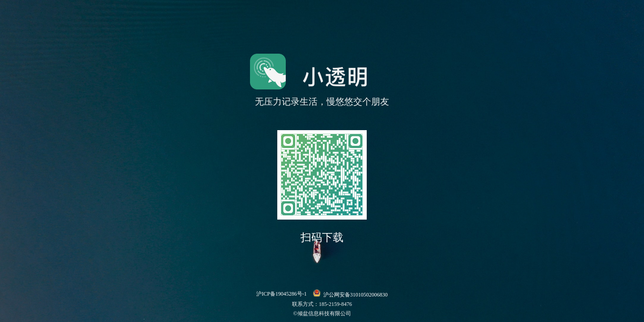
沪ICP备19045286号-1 (282, 294)
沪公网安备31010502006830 (350, 294)
